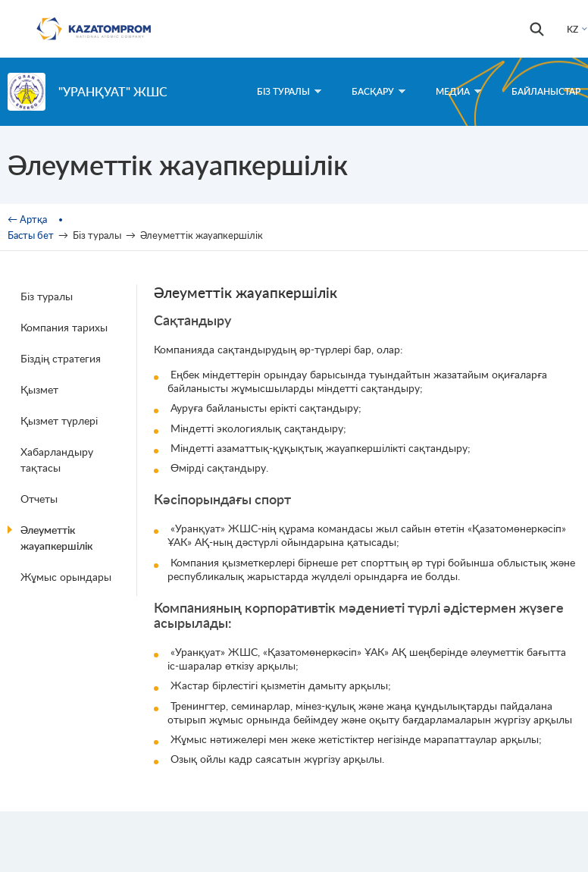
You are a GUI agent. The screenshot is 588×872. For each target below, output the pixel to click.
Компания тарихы (64, 327)
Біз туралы (47, 296)
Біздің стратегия (61, 358)
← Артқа (27, 219)
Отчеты (39, 499)
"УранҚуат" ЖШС (113, 91)
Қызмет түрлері (59, 420)
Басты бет (31, 235)
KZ (572, 29)
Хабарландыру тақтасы (57, 460)
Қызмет (39, 389)
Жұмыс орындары (66, 577)
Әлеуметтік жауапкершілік (56, 538)
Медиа (458, 91)
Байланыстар (546, 91)
